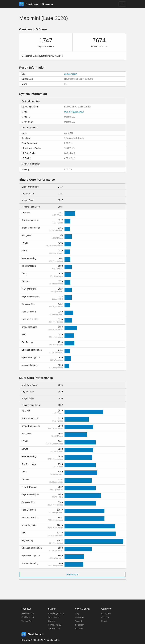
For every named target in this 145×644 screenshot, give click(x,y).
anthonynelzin (71, 74)
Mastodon (79, 617)
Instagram (79, 625)
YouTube (79, 629)
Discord (78, 621)
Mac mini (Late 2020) (74, 112)
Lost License (54, 617)
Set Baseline (73, 575)
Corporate (106, 613)
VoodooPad (27, 621)
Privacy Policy (55, 625)
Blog (77, 613)
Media (104, 621)
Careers (105, 617)
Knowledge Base (56, 613)
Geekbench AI (28, 617)
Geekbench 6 (28, 613)
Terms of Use (54, 629)
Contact (52, 621)
